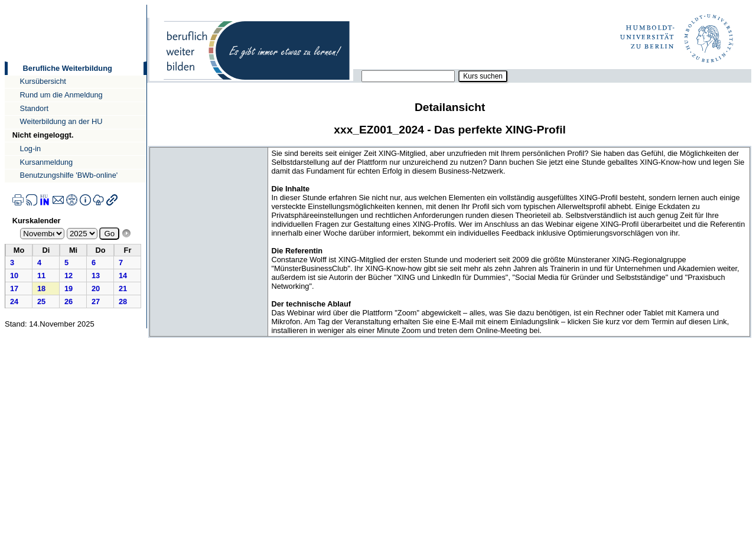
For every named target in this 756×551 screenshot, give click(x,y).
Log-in (31, 149)
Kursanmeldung (47, 162)
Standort (34, 108)
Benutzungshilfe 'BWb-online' (69, 175)
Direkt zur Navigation (4, 4)
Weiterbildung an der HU (61, 121)
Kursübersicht (43, 81)
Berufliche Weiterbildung (68, 68)
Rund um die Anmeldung (61, 95)
